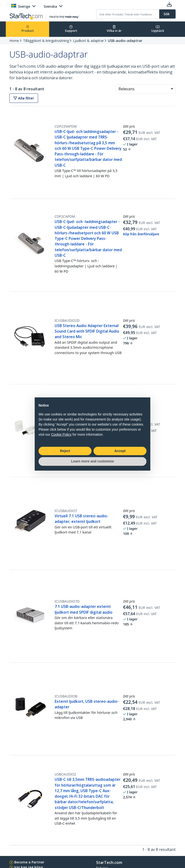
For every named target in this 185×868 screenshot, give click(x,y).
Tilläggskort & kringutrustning (46, 41)
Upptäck (158, 29)
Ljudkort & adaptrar (88, 41)
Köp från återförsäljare (141, 234)
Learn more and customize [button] (92, 461)
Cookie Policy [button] (61, 434)
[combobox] (145, 89)
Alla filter (24, 98)
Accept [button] (120, 451)
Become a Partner (29, 862)
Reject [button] (65, 451)
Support (71, 29)
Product (28, 29)
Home (14, 41)
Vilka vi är (114, 29)
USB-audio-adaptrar (125, 41)
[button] (172, 89)
